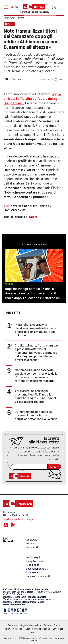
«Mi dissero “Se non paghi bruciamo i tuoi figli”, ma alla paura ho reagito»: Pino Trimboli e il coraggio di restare (36, 396)
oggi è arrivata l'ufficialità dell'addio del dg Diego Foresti (32, 98)
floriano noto (14, 209)
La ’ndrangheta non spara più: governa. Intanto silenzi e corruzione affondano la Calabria (36, 415)
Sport (21, 18)
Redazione (13, 625)
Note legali (18, 629)
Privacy (48, 625)
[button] (60, 20)
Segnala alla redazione (31, 625)
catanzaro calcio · (25, 206)
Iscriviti (54, 467)
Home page (9, 18)
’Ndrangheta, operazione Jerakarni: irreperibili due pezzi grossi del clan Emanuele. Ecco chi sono (35, 330)
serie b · (45, 206)
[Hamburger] (6, 7)
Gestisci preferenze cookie (38, 629)
